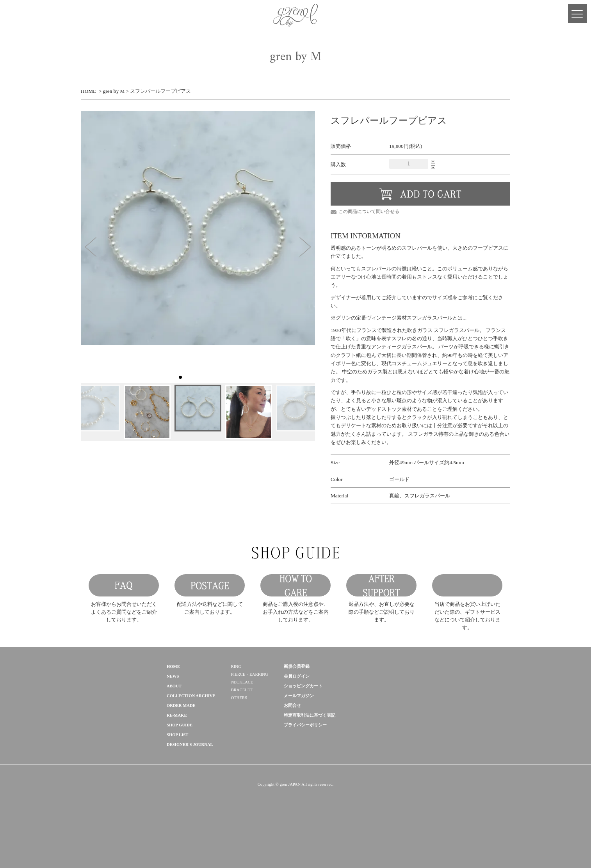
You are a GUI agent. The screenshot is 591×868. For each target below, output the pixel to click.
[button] (91, 247)
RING (236, 714)
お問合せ (292, 754)
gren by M (114, 91)
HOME (88, 91)
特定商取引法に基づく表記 (310, 763)
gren (108, 722)
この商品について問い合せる (369, 211)
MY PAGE (16, 16)
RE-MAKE (177, 763)
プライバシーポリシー (305, 773)
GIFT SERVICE (467, 609)
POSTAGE (210, 609)
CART (31, 16)
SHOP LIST (177, 783)
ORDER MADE (181, 754)
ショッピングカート (303, 734)
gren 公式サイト (295, 16)
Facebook (47, 16)
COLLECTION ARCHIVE (191, 744)
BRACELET (242, 738)
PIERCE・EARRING (250, 722)
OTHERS (239, 746)
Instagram (62, 16)
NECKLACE (242, 730)
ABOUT (174, 734)
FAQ (124, 609)
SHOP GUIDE (180, 773)
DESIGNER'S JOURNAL (190, 793)
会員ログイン (297, 724)
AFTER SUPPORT (381, 609)
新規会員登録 (297, 714)
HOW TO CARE (295, 609)
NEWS (173, 724)
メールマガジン (299, 744)
